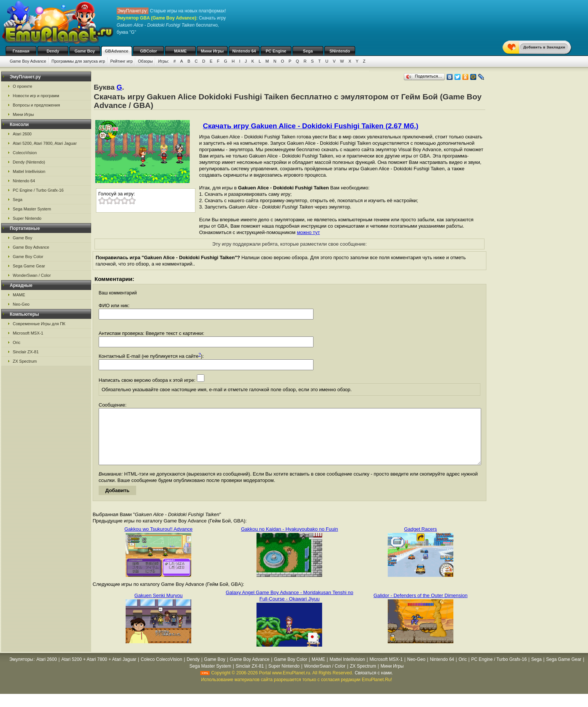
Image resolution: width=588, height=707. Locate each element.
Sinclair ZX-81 (26, 352)
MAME (180, 51)
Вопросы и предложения (36, 105)
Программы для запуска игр (78, 61)
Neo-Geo (21, 304)
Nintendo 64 (244, 51)
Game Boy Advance (28, 61)
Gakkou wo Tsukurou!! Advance (159, 540)
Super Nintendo (27, 218)
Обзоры (145, 61)
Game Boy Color (28, 257)
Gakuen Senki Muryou (158, 607)
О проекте (22, 86)
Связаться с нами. (374, 684)
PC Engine (276, 51)
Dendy (53, 51)
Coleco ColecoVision (161, 671)
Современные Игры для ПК (39, 324)
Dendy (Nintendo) (29, 162)
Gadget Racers (421, 540)
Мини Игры (212, 51)
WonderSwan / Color (32, 275)
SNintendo (340, 51)
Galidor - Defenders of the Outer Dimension (421, 607)
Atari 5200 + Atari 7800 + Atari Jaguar (99, 671)
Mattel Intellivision (29, 171)
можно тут (308, 232)
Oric (16, 342)
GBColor (148, 51)
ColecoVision (25, 153)
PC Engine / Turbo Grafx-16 (38, 190)
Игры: (163, 61)
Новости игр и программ (36, 96)
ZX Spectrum (25, 361)
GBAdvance (117, 51)
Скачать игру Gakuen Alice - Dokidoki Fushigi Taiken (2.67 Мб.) (311, 126)
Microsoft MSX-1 (28, 333)
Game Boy (85, 51)
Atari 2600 (22, 134)
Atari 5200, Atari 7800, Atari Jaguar (45, 143)
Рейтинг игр (121, 61)
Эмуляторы (21, 671)
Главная (21, 51)
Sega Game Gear (29, 266)
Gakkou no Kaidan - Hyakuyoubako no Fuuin (290, 540)
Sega (308, 51)
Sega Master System (32, 209)
